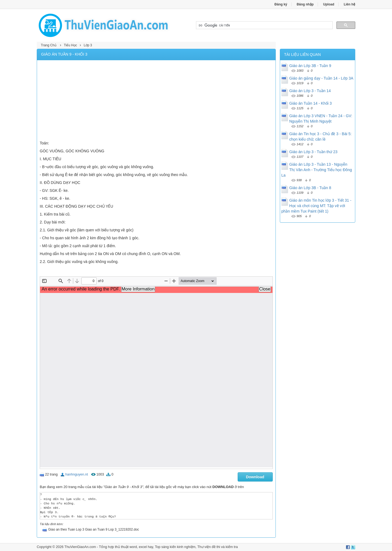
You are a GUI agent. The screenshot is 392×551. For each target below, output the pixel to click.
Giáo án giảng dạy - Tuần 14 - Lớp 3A (321, 78)
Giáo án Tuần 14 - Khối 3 (311, 103)
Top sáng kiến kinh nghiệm (175, 547)
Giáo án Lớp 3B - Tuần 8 (310, 188)
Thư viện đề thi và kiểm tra (218, 547)
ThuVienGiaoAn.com (80, 547)
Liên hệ (350, 4)
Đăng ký (281, 4)
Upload (329, 4)
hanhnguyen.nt (77, 474)
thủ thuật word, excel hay (134, 547)
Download (255, 477)
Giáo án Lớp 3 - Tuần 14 (310, 91)
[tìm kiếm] (264, 25)
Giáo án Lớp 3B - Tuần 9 (310, 66)
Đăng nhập (305, 4)
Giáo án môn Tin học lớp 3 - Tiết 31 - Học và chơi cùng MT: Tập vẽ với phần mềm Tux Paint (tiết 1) (316, 206)
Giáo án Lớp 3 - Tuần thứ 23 (313, 152)
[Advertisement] (156, 101)
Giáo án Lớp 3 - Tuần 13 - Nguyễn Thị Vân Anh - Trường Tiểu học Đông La (317, 170)
